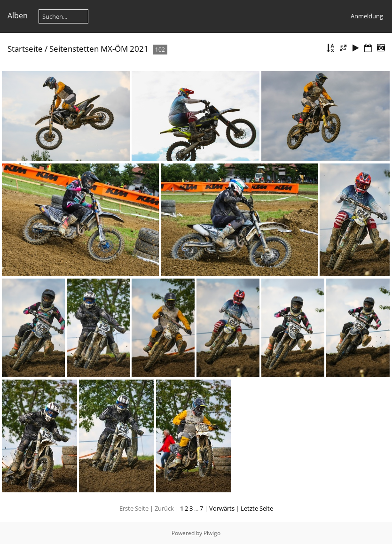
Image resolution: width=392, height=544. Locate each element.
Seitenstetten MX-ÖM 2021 (99, 49)
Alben (18, 16)
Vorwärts (222, 508)
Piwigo (212, 533)
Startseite (25, 49)
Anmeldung (367, 16)
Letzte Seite (257, 508)
